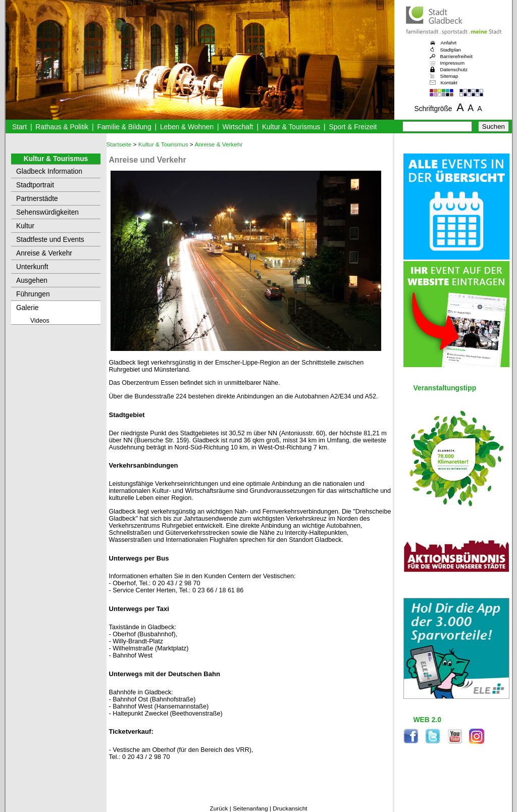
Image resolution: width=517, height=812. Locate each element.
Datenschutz (454, 69)
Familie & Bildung (124, 127)
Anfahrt (449, 43)
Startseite (119, 144)
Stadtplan (451, 50)
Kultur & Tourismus (291, 127)
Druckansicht (290, 808)
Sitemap (449, 76)
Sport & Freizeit (353, 127)
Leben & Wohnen (187, 127)
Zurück (219, 808)
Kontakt (449, 83)
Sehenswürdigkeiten (47, 212)
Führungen (33, 294)
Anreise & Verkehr (44, 253)
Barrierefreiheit (456, 56)
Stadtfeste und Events (50, 240)
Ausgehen (32, 281)
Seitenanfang (250, 808)
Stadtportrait (35, 185)
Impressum (453, 63)
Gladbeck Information (49, 171)
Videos (40, 321)
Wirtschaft (238, 127)
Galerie (27, 308)
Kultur (25, 226)
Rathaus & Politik (62, 127)
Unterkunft (32, 267)
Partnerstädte (37, 199)
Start (19, 127)
